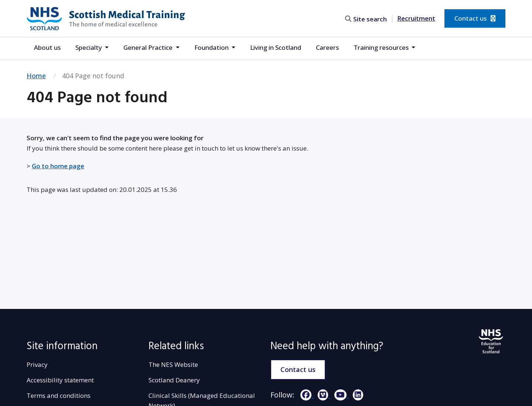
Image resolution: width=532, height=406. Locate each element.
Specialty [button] (89, 47)
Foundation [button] (212, 47)
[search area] (368, 18)
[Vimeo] (322, 395)
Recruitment (416, 18)
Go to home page (58, 166)
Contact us (475, 18)
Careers (327, 47)
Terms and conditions (59, 395)
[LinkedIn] (356, 395)
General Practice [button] (149, 47)
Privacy (37, 364)
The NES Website (173, 364)
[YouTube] (340, 395)
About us (47, 47)
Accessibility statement (60, 380)
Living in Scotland (276, 47)
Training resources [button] (382, 47)
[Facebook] (305, 395)
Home (36, 76)
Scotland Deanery (174, 380)
